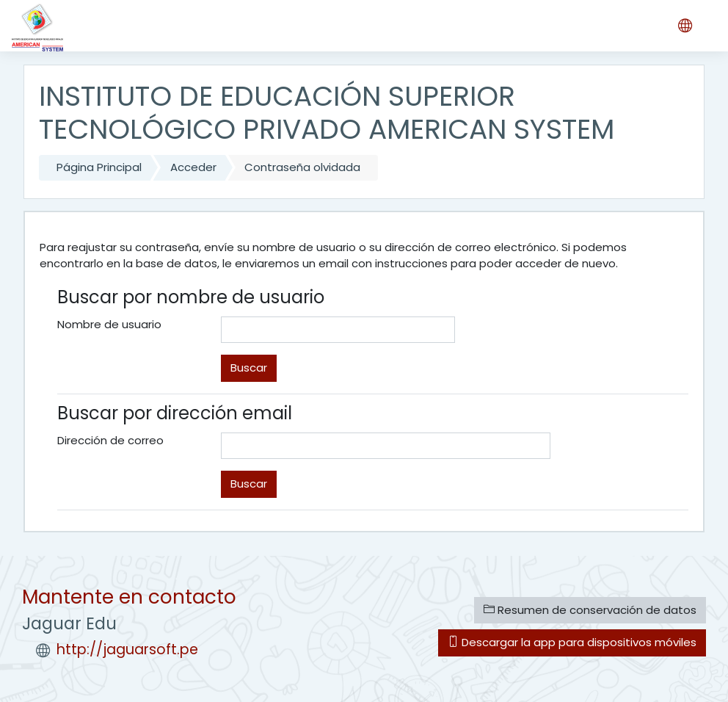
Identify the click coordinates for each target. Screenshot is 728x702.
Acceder (193, 167)
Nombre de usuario (109, 324)
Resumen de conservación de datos (590, 610)
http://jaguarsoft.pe (127, 649)
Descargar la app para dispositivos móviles (572, 642)
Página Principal (99, 167)
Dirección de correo (110, 440)
